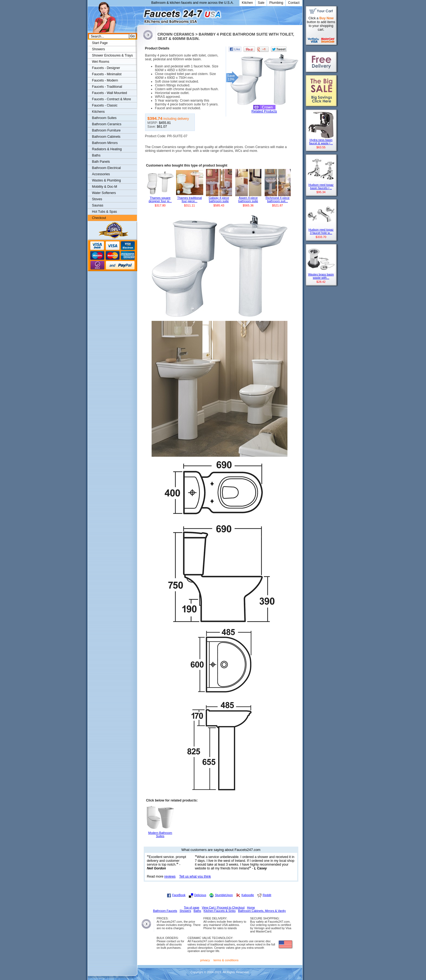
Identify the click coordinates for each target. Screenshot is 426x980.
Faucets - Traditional (107, 87)
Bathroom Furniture (106, 130)
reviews (170, 876)
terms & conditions (226, 960)
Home (251, 907)
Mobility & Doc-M (105, 187)
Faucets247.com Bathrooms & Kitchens (140, 15)
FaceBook (179, 895)
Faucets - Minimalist (107, 74)
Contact (294, 3)
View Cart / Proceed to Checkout (223, 907)
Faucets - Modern (105, 80)
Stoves (97, 199)
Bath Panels (101, 162)
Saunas (98, 205)
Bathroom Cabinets (106, 137)
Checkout (99, 218)
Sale (261, 3)
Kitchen (247, 3)
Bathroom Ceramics (107, 124)
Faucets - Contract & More (112, 99)
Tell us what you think (195, 876)
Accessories (101, 174)
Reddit (267, 895)
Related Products (264, 111)
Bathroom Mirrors (105, 143)
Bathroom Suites (104, 118)
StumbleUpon (224, 895)
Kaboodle (248, 895)
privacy (205, 960)
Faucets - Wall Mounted (110, 93)
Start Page (100, 43)
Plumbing (276, 3)
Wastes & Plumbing (106, 180)
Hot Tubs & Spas (105, 212)
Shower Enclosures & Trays (112, 55)
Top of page (192, 907)
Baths (96, 155)
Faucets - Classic (105, 105)
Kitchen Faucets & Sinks (220, 911)
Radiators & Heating (107, 149)
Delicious (200, 895)
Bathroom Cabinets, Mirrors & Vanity (262, 911)
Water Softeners (104, 193)
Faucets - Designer (106, 68)
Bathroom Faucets (165, 911)
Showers (99, 49)
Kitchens (98, 112)
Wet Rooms (101, 62)
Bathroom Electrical (106, 168)
